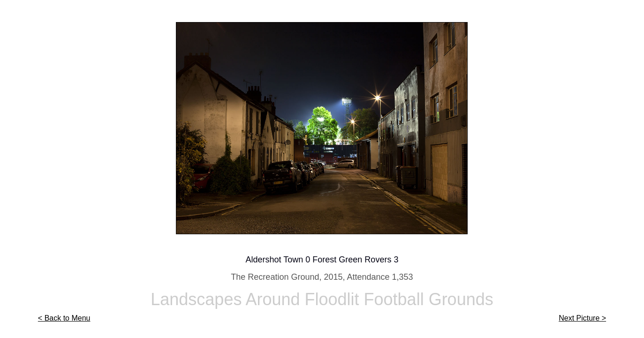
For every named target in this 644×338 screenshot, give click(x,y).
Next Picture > (582, 318)
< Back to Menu (64, 318)
